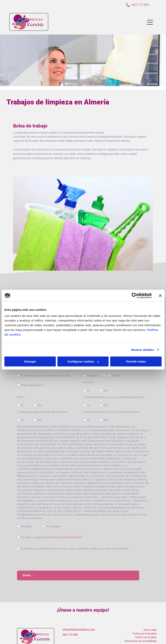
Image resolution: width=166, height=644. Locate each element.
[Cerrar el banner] (160, 288)
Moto (21, 397)
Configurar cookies (83, 354)
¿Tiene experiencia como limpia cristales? (111, 412)
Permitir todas (136, 354)
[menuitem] (150, 614)
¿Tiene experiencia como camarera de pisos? (114, 397)
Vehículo (89, 382)
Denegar (30, 354)
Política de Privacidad (66, 537)
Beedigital (155, 639)
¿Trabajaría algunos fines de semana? (42, 412)
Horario (88, 367)
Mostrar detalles (143, 342)
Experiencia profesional (33, 367)
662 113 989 (70, 619)
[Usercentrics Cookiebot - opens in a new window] (134, 288)
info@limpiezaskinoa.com (79, 614)
